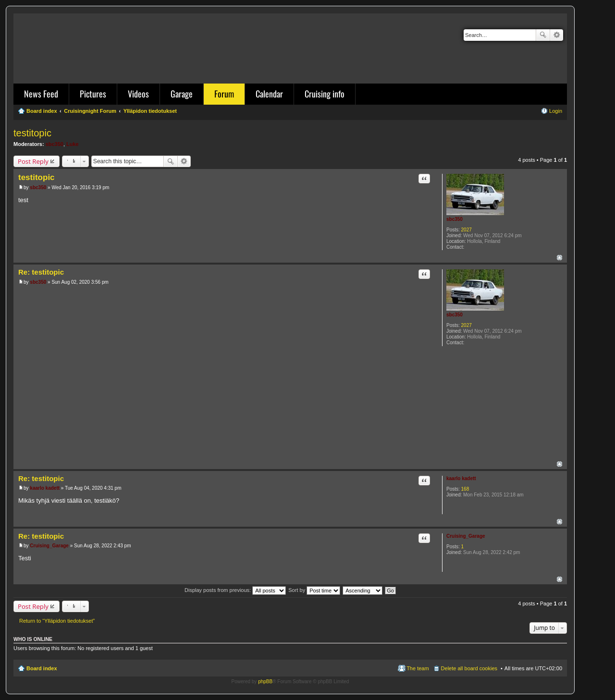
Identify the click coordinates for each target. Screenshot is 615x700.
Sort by (314, 590)
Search (543, 35)
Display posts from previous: (235, 590)
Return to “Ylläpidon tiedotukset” (57, 621)
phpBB (265, 682)
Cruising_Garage (466, 536)
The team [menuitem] (418, 668)
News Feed (41, 94)
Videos (138, 94)
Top (560, 258)
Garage (182, 94)
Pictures (93, 94)
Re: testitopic (41, 272)
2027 (467, 230)
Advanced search (557, 35)
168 (465, 489)
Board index (42, 668)
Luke (73, 144)
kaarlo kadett (461, 478)
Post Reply (33, 161)
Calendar (269, 94)
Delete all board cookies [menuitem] (469, 668)
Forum (224, 94)
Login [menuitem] (556, 111)
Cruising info (325, 94)
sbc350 (55, 144)
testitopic (32, 133)
